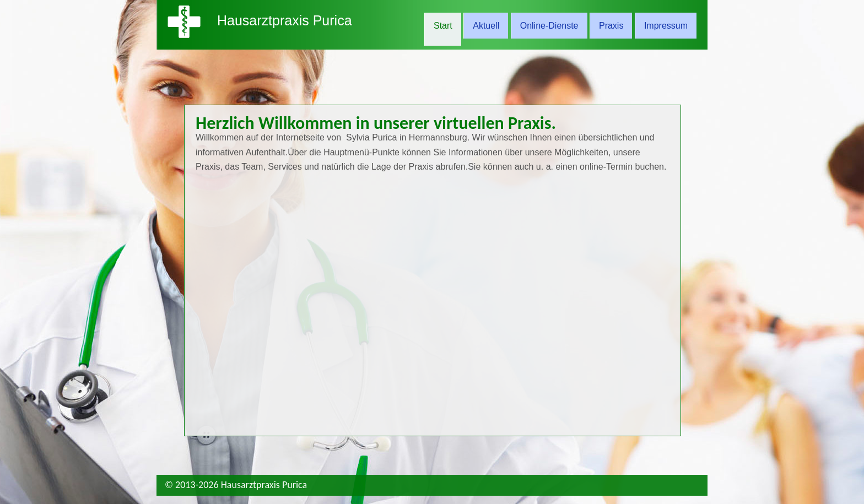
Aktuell (486, 26)
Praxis (611, 26)
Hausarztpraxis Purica (285, 20)
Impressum (666, 26)
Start (443, 26)
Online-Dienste (549, 26)
